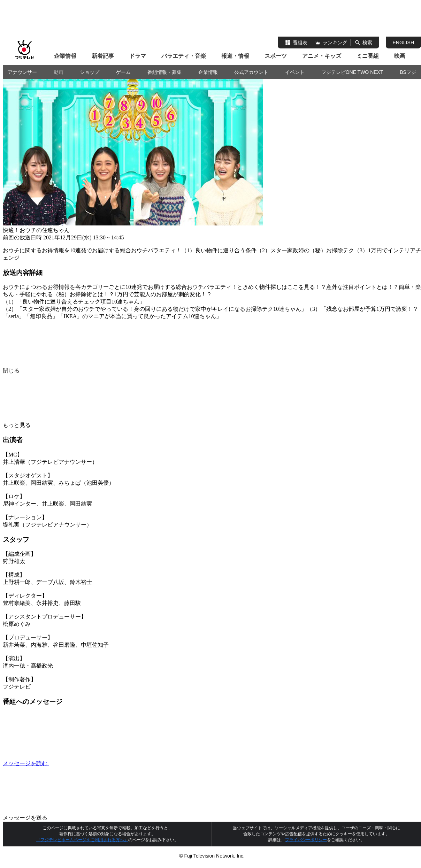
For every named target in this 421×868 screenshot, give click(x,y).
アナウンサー (22, 72)
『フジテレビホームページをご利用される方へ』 (82, 840)
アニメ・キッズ (322, 56)
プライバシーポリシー (306, 840)
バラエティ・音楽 (184, 56)
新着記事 (103, 56)
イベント (295, 72)
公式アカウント (251, 72)
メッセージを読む (78, 763)
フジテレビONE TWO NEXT (352, 72)
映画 (400, 56)
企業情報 (65, 56)
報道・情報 (235, 56)
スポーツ (276, 56)
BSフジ (408, 72)
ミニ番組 (368, 56)
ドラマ (138, 56)
